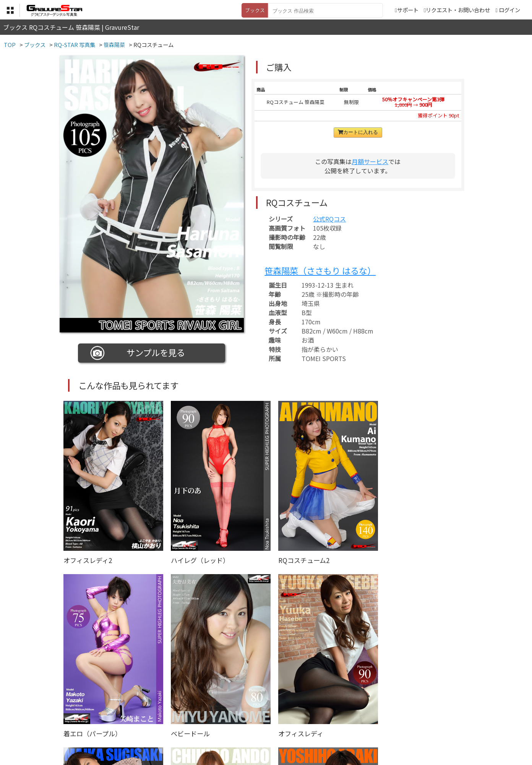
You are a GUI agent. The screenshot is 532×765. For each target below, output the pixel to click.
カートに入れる (358, 132)
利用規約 (178, 727)
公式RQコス (329, 219)
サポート (406, 10)
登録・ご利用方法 (260, 727)
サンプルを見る (138, 353)
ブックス (255, 10)
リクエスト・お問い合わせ (457, 10)
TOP (153, 727)
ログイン (509, 10)
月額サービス (370, 161)
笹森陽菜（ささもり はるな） (320, 270)
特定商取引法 (214, 727)
